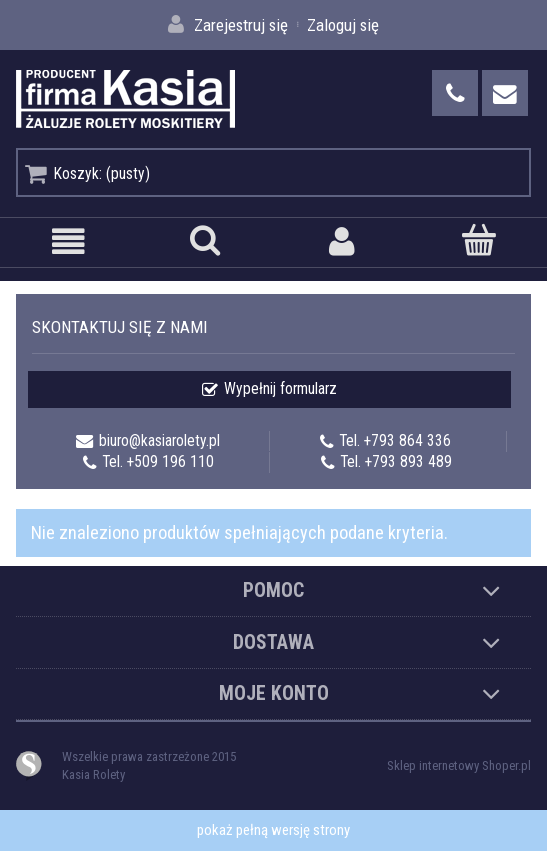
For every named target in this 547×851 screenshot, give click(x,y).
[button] (68, 241)
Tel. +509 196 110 (158, 462)
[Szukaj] (205, 240)
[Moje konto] (342, 241)
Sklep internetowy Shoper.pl (459, 765)
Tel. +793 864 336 (395, 441)
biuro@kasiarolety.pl (159, 441)
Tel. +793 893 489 (396, 462)
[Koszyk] (478, 240)
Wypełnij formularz (280, 389)
